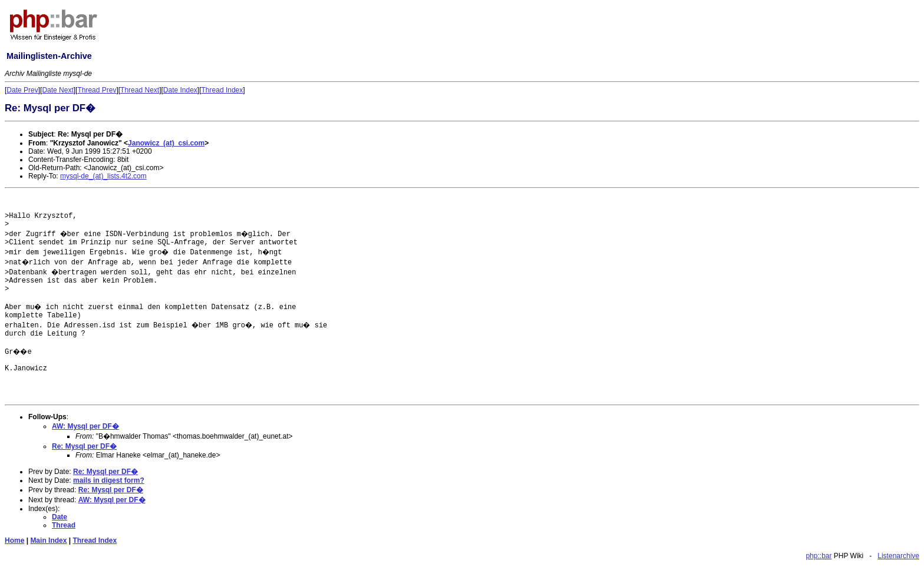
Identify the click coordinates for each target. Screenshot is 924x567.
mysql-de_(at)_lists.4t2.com (103, 176)
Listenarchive (898, 556)
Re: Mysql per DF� (84, 446)
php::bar (819, 556)
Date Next (57, 90)
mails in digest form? (109, 480)
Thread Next (140, 90)
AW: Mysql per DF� (85, 426)
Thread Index (222, 90)
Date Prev (22, 90)
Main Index (48, 541)
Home (14, 541)
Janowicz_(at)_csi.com (166, 143)
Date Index (180, 90)
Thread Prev (97, 90)
